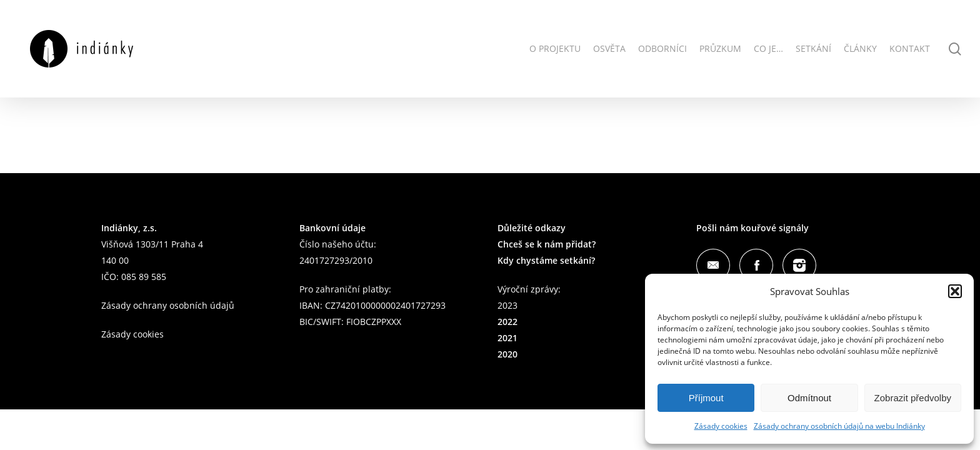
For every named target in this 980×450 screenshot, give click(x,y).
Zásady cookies (721, 426)
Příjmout (706, 398)
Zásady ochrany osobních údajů (168, 305)
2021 (507, 338)
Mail (713, 265)
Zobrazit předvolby (913, 398)
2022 (507, 322)
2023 (507, 305)
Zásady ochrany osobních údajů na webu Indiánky (839, 426)
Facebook (756, 265)
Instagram (799, 265)
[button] (955, 291)
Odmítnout (809, 398)
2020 (507, 354)
